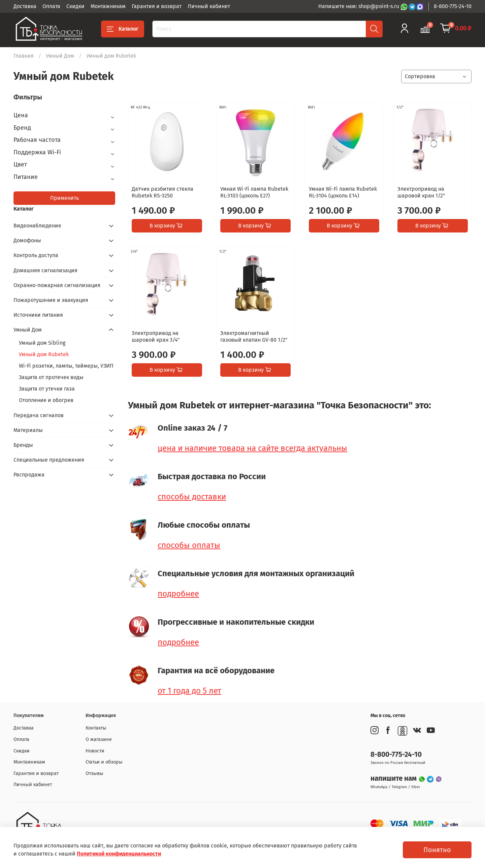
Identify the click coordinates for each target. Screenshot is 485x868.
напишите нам (394, 779)
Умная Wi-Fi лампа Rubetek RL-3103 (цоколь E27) (254, 192)
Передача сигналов (39, 415)
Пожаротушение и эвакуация (51, 300)
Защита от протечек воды (51, 377)
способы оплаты (189, 545)
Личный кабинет (209, 6)
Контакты (96, 728)
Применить (64, 198)
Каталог (123, 29)
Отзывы (94, 773)
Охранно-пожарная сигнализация (57, 285)
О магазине (99, 739)
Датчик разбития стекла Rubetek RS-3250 (163, 192)
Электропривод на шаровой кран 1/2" (421, 192)
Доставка (25, 6)
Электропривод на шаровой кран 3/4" (156, 336)
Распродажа (29, 475)
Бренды (23, 445)
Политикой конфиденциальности (119, 854)
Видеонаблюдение (37, 226)
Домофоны (27, 240)
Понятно (437, 850)
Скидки (75, 6)
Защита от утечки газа (47, 389)
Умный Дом (60, 56)
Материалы (28, 430)
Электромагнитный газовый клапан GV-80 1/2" (254, 336)
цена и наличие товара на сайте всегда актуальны (252, 448)
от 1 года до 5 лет (189, 691)
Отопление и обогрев (46, 400)
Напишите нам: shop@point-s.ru (359, 6)
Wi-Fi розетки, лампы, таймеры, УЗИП (66, 366)
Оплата (51, 6)
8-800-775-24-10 (453, 6)
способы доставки (192, 497)
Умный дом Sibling (42, 343)
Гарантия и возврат (157, 6)
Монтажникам (108, 6)
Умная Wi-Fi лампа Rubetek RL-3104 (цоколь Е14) (343, 192)
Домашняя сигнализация (45, 270)
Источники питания (38, 315)
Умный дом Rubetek (44, 354)
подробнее (178, 594)
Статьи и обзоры (104, 762)
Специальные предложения (49, 460)
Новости (95, 751)
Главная (24, 56)
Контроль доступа (36, 255)
